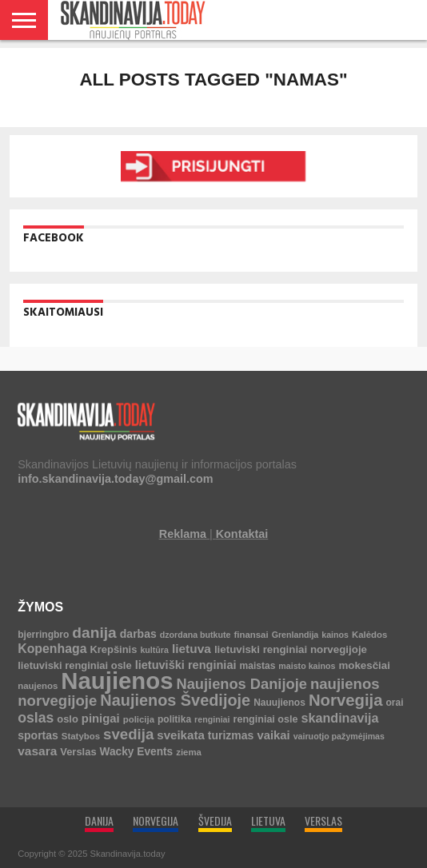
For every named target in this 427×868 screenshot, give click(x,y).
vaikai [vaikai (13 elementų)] (273, 735)
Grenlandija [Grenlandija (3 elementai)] (295, 635)
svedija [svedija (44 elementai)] (128, 734)
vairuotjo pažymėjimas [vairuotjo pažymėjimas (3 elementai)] (339, 736)
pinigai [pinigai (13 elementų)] (101, 719)
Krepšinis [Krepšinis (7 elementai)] (113, 649)
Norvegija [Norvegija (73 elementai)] (346, 700)
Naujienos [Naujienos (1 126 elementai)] (117, 681)
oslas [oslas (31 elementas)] (36, 718)
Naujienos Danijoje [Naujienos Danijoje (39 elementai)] (241, 684)
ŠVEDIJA (215, 820)
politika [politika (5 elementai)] (174, 719)
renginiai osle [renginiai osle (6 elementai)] (266, 719)
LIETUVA (268, 820)
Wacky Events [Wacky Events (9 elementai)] (137, 752)
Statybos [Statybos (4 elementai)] (81, 736)
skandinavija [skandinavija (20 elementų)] (339, 718)
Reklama (183, 534)
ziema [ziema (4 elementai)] (189, 752)
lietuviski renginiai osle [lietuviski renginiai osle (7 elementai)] (74, 665)
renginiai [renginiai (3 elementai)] (212, 719)
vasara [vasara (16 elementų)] (37, 751)
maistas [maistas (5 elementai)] (258, 666)
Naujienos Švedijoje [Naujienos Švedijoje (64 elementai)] (175, 700)
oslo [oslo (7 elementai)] (68, 719)
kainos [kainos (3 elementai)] (335, 635)
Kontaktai (242, 534)
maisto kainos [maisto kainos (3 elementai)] (307, 666)
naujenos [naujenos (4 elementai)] (38, 686)
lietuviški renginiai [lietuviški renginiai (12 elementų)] (186, 665)
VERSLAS (323, 820)
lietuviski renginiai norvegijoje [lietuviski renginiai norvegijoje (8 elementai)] (291, 649)
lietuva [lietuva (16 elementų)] (192, 649)
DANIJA (99, 820)
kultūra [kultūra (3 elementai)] (154, 650)
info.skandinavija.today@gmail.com (115, 479)
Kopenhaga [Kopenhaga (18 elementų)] (52, 649)
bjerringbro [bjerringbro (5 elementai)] (43, 635)
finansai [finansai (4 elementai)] (251, 635)
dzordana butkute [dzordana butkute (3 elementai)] (196, 635)
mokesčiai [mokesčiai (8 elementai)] (364, 665)
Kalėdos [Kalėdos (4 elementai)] (369, 635)
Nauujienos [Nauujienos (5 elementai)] (279, 703)
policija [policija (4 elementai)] (139, 719)
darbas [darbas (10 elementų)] (138, 634)
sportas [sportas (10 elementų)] (38, 735)
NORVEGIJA (156, 820)
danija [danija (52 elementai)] (94, 633)
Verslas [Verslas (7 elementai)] (78, 752)
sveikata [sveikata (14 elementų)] (181, 735)
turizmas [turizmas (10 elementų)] (231, 735)
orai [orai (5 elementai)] (395, 703)
